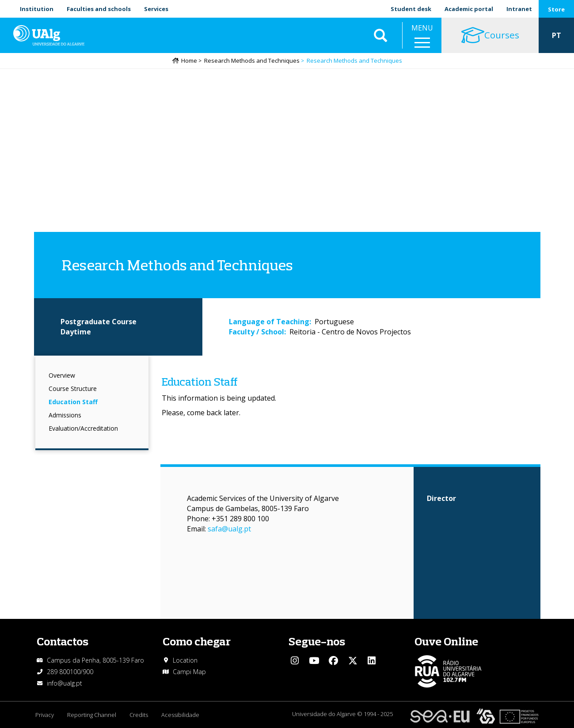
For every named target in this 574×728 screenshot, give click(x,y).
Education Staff (73, 402)
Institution (37, 9)
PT (557, 35)
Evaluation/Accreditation (83, 428)
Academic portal (469, 9)
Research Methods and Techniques (252, 61)
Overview (62, 375)
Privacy (45, 715)
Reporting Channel (92, 715)
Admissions (65, 415)
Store (556, 9)
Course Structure (73, 389)
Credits (139, 715)
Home (189, 61)
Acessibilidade (180, 715)
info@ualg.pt (65, 683)
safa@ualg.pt (229, 529)
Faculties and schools (99, 9)
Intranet (519, 9)
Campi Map (189, 672)
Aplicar (380, 35)
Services (156, 9)
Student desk (411, 9)
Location (185, 660)
